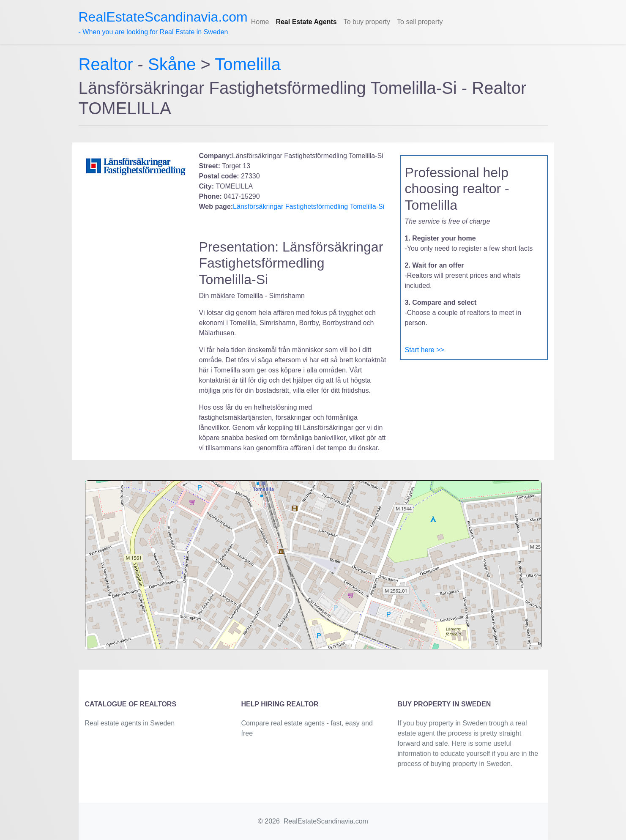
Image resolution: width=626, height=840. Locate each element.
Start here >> (425, 350)
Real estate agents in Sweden (130, 723)
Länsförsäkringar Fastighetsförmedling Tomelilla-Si (309, 207)
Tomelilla (248, 64)
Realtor (108, 64)
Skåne (172, 64)
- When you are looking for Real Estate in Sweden (163, 22)
